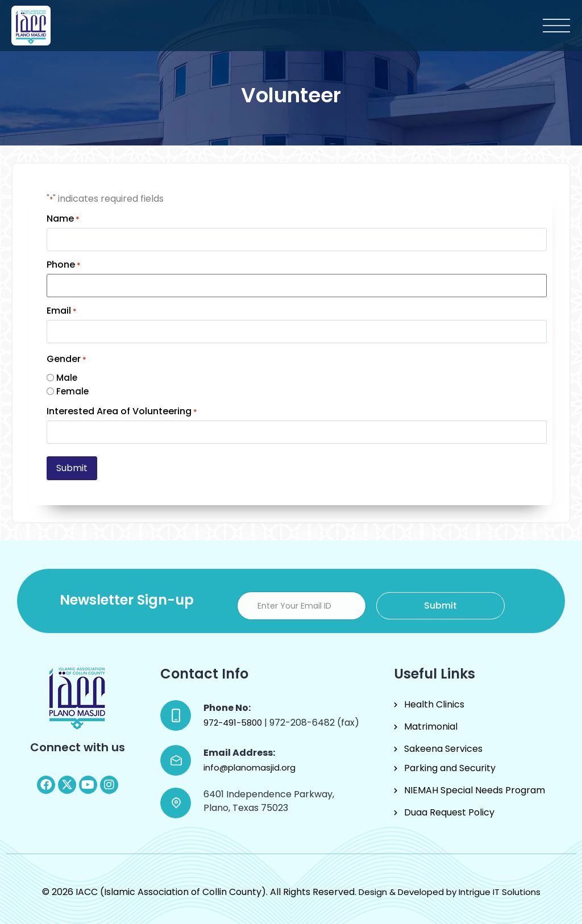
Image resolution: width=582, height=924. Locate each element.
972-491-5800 (234, 723)
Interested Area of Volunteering (122, 411)
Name (63, 219)
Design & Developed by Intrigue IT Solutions (450, 892)
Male (67, 378)
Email (62, 311)
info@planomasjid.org (250, 767)
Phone (64, 265)
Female (72, 391)
